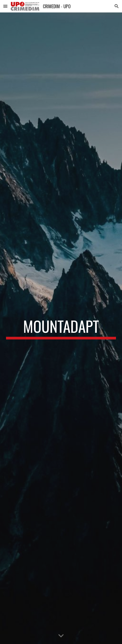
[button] (5, 6)
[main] (61, 328)
